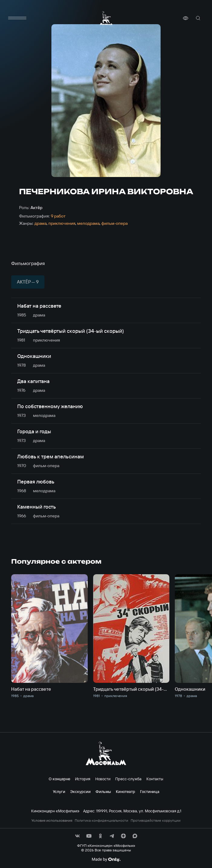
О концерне (59, 779)
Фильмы (103, 791)
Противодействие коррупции (156, 821)
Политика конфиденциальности (101, 821)
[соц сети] (77, 836)
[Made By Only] (106, 860)
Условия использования (52, 821)
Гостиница (150, 791)
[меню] (17, 18)
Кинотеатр (126, 791)
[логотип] (106, 18)
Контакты (155, 779)
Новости (103, 779)
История (83, 779)
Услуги (59, 791)
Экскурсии (80, 791)
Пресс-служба (128, 779)
